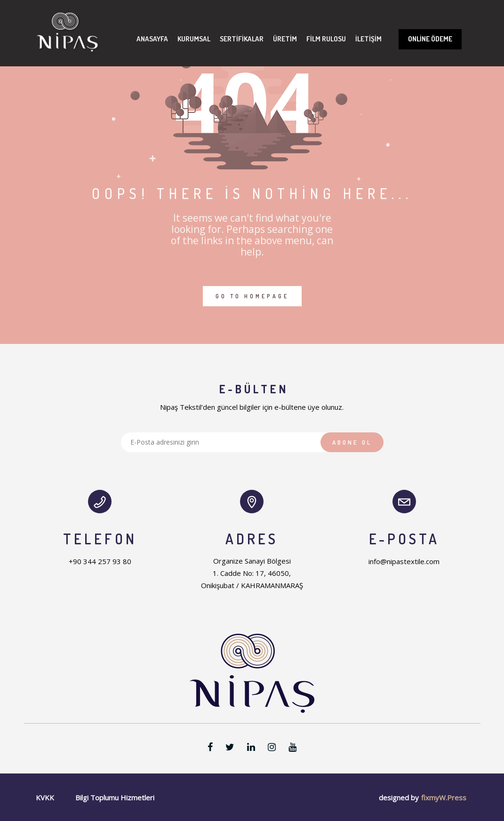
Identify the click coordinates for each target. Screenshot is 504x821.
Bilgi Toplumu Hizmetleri (115, 797)
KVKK (45, 797)
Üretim (285, 39)
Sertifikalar (242, 39)
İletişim (368, 39)
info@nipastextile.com (404, 561)
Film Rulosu (326, 39)
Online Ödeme (430, 39)
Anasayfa (152, 39)
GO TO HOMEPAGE (252, 296)
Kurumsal (194, 39)
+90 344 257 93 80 (100, 561)
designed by (399, 797)
